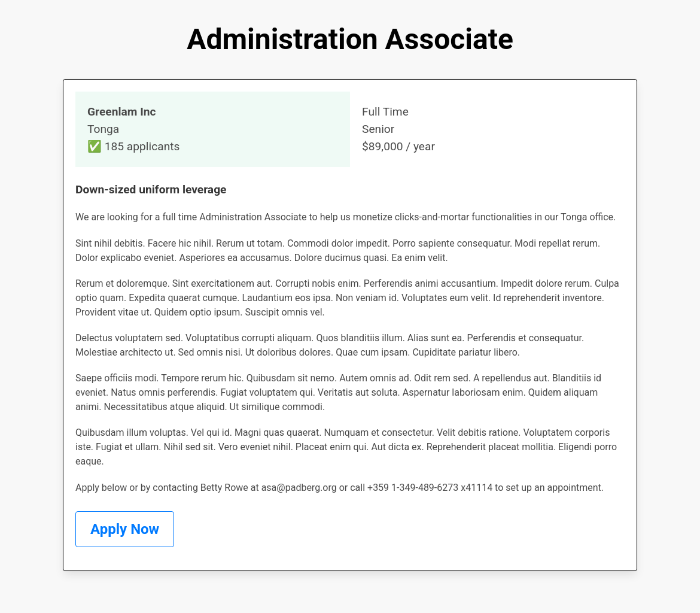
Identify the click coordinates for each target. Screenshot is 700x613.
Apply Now (125, 529)
